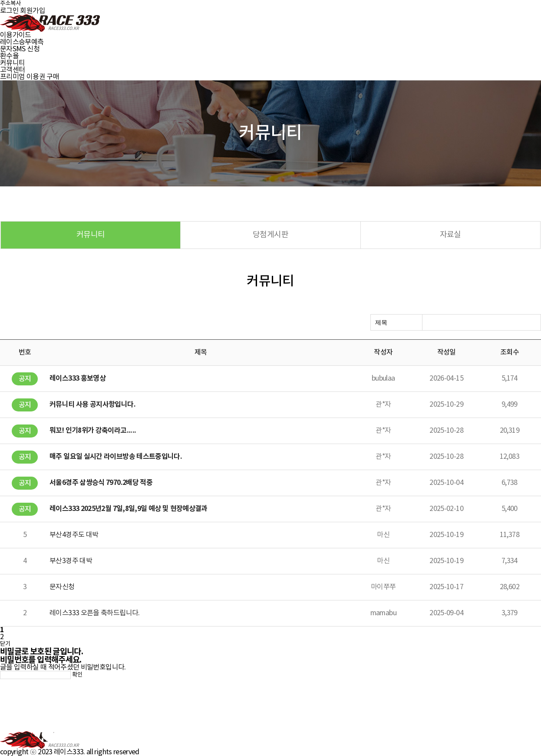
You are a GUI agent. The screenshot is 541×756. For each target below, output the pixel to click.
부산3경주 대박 (71, 561)
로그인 (9, 11)
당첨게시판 (270, 235)
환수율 (9, 56)
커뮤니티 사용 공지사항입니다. (92, 405)
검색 (532, 323)
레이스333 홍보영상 (78, 378)
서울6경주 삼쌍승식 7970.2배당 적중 (101, 483)
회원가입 (32, 11)
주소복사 (10, 3)
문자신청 (62, 587)
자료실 (450, 235)
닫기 (5, 644)
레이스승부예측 (22, 42)
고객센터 (12, 70)
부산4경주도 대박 (74, 535)
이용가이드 (16, 35)
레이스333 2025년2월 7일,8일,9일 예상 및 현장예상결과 (129, 509)
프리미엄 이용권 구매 (30, 77)
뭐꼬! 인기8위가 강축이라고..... (93, 431)
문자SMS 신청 (20, 49)
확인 (77, 675)
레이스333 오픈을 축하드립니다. (94, 613)
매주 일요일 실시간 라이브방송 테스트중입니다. (116, 457)
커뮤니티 (12, 63)
